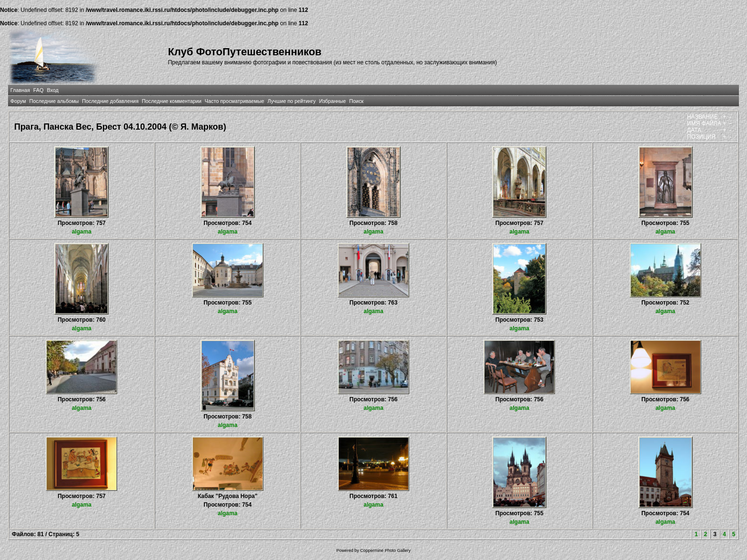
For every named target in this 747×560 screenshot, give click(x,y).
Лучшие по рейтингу (292, 101)
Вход (52, 90)
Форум (18, 101)
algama (82, 232)
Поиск (356, 101)
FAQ (39, 90)
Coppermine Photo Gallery (385, 550)
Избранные (333, 101)
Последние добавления (110, 101)
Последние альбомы (54, 101)
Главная (20, 90)
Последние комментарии (172, 101)
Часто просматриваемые (235, 101)
